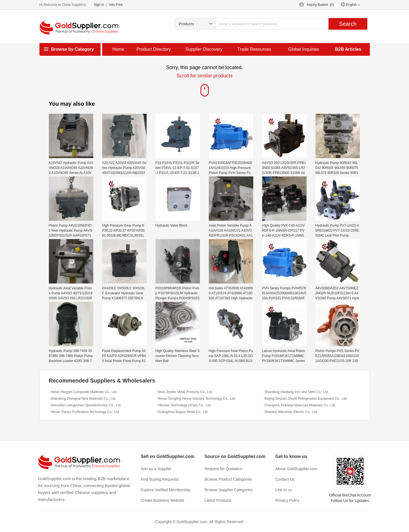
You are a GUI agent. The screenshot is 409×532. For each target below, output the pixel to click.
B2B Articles (348, 49)
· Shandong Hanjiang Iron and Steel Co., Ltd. (296, 392)
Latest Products (218, 500)
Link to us (284, 490)
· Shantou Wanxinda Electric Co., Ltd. (290, 412)
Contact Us (285, 479)
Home (118, 49)
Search (348, 24)
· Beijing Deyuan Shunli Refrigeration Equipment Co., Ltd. (305, 399)
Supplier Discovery (204, 49)
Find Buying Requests (160, 479)
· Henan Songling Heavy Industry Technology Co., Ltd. (196, 399)
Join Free (116, 5)
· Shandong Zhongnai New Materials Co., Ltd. (83, 399)
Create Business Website (163, 500)
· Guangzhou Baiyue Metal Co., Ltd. (182, 412)
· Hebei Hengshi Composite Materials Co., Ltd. (83, 392)
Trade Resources (254, 49)
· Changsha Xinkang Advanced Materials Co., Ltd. (299, 405)
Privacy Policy (288, 500)
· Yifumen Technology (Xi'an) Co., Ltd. (184, 405)
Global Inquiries (304, 49)
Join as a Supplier (156, 469)
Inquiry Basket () (320, 5)
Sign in (99, 5)
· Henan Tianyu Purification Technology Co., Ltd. (84, 412)
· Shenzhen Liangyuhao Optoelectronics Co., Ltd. (85, 405)
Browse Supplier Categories (229, 490)
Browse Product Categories (228, 479)
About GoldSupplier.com (296, 469)
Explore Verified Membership (166, 490)
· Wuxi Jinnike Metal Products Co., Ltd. (184, 392)
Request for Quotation (224, 469)
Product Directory (154, 49)
